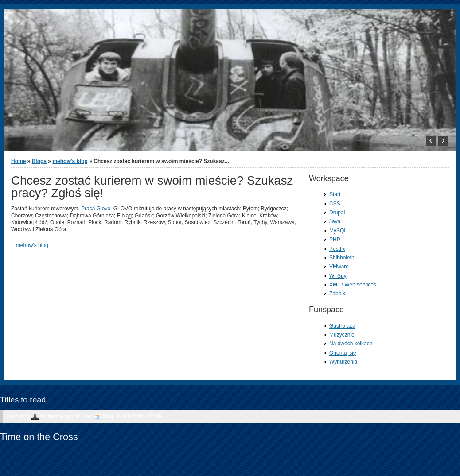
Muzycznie (342, 335)
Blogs (39, 161)
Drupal (337, 213)
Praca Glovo (96, 209)
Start (335, 194)
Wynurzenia (343, 362)
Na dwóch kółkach (351, 344)
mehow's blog (70, 161)
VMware (339, 267)
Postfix (337, 249)
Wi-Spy (338, 276)
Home (18, 161)
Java (335, 221)
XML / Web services (353, 285)
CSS (335, 204)
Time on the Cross (39, 437)
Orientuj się (343, 353)
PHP (335, 240)
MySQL (338, 231)
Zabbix (337, 294)
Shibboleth (342, 258)
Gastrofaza (342, 326)
